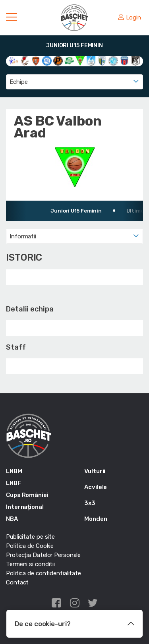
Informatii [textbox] (23, 236)
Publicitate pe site (30, 537)
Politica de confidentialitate (44, 573)
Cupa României (27, 495)
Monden (96, 519)
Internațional (25, 507)
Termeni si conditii (30, 564)
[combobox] (74, 82)
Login (130, 17)
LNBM (14, 471)
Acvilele (96, 487)
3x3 (90, 503)
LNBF (14, 483)
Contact (17, 582)
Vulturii (95, 471)
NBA (12, 519)
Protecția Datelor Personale (43, 555)
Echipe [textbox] (18, 82)
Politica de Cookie (30, 546)
